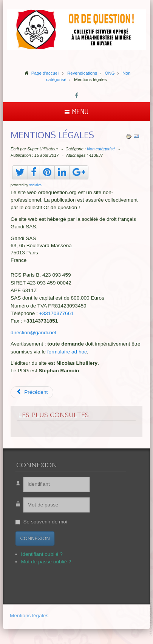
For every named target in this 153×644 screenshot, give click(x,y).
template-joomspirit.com (151, 618)
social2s (35, 185)
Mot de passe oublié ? (42, 562)
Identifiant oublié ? (38, 554)
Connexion (31, 538)
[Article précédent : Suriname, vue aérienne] (32, 392)
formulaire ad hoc (67, 352)
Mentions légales (29, 616)
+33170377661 (56, 313)
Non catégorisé (101, 149)
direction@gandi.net (33, 333)
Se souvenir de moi (42, 522)
